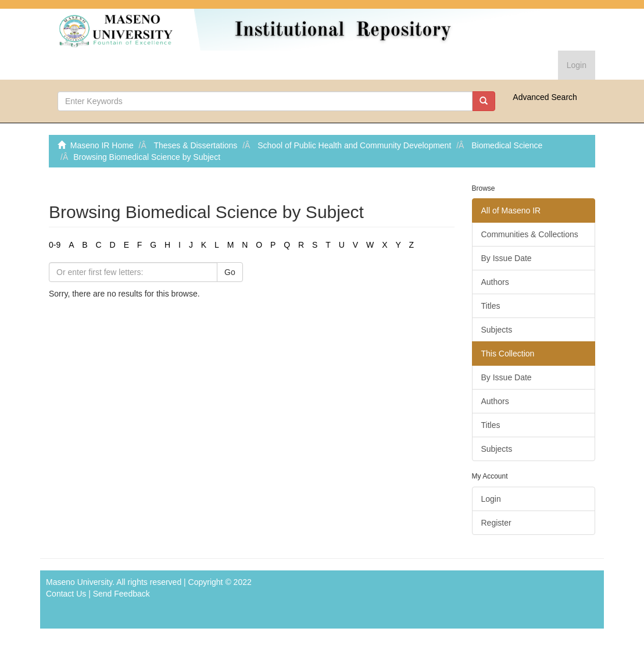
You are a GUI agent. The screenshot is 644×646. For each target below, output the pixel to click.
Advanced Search (545, 97)
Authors (495, 282)
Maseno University (79, 582)
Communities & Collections (530, 234)
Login (491, 499)
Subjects (497, 330)
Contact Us (66, 594)
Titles (491, 306)
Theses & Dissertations (195, 145)
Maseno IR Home (102, 145)
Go (230, 272)
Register (496, 523)
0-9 (55, 245)
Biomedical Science (507, 145)
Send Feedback (121, 594)
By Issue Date (507, 258)
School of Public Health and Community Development (354, 145)
